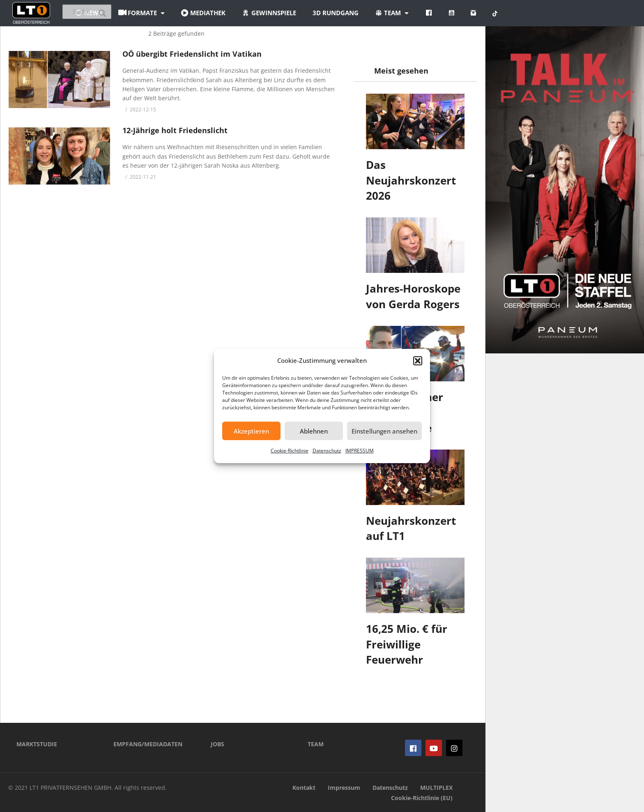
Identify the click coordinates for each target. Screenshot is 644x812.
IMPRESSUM (360, 451)
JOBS (217, 744)
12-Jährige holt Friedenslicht (175, 130)
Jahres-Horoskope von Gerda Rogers (413, 296)
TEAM (316, 744)
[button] (418, 361)
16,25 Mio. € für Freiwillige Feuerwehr (407, 644)
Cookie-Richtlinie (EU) (422, 798)
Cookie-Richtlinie (290, 451)
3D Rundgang (385, 13)
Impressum (344, 788)
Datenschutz (327, 451)
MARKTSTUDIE (37, 744)
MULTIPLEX (436, 788)
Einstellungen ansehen (384, 431)
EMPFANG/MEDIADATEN (148, 744)
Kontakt (304, 788)
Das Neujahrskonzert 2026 (411, 180)
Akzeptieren (251, 431)
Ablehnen (314, 431)
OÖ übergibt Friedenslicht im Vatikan (192, 54)
